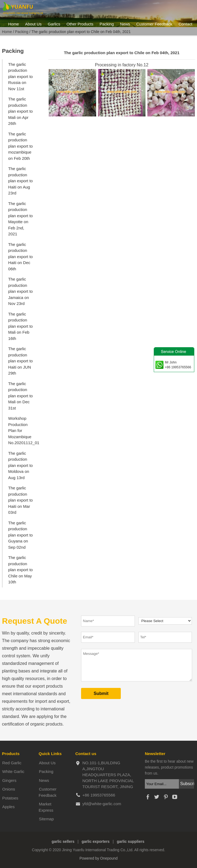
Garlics (54, 24)
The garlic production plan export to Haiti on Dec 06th (20, 257)
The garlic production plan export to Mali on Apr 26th (20, 111)
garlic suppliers (131, 842)
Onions (9, 789)
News (125, 24)
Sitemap (46, 819)
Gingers (9, 780)
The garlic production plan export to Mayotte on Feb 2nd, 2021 (20, 219)
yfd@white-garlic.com (102, 804)
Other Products (80, 24)
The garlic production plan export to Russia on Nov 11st (20, 77)
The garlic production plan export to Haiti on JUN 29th (20, 361)
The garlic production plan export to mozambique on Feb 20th (20, 146)
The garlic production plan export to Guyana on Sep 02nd (20, 535)
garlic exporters (96, 842)
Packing (107, 24)
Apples (8, 807)
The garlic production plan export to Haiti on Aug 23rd (20, 181)
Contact (186, 24)
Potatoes (10, 798)
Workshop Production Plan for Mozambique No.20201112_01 (23, 430)
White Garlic (13, 771)
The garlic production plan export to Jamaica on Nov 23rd (20, 291)
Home (14, 24)
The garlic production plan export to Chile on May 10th (20, 570)
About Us (33, 24)
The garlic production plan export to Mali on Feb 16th (20, 326)
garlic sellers (63, 842)
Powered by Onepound (98, 858)
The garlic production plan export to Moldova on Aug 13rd (20, 465)
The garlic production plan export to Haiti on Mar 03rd (20, 500)
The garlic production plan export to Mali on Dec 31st (20, 396)
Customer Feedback (154, 24)
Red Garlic (12, 763)
